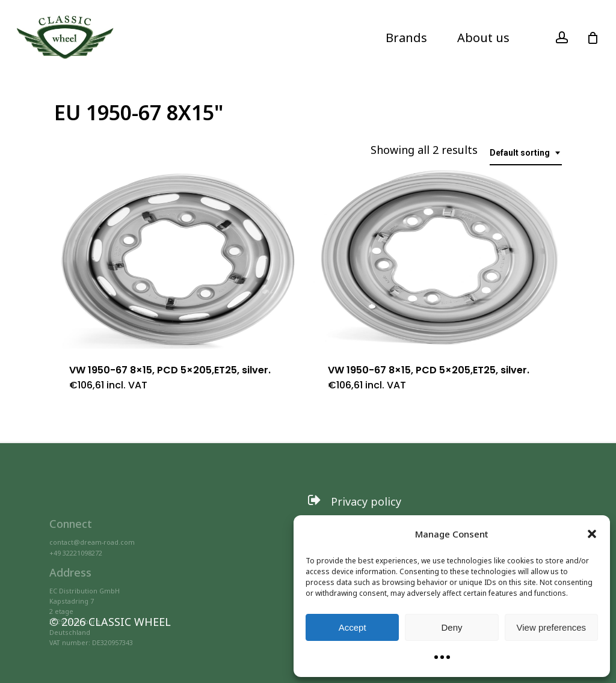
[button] (592, 534)
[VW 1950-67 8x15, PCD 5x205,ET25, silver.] (178, 259)
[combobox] (526, 153)
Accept (353, 627)
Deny (451, 627)
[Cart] (593, 38)
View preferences (552, 627)
